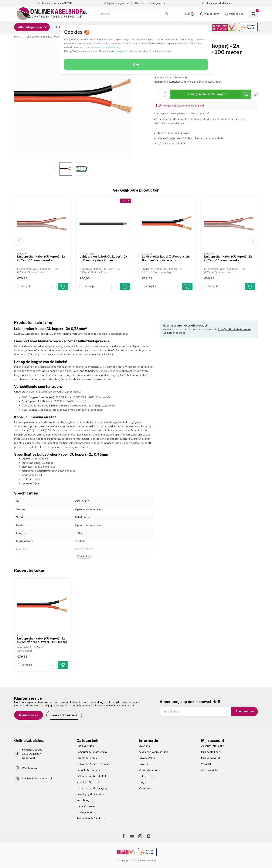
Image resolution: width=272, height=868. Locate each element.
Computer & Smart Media (92, 752)
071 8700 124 (30, 768)
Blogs (142, 782)
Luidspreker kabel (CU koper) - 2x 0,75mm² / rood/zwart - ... (166, 258)
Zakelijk (143, 764)
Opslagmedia (84, 812)
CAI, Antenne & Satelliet (91, 776)
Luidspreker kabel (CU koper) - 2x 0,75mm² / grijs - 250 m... (103, 258)
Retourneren (146, 776)
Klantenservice (29, 715)
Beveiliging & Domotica (90, 794)
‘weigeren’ (122, 51)
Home (18, 37)
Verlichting (83, 800)
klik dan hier (209, 119)
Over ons (144, 746)
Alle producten (210, 770)
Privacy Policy (147, 758)
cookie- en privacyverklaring (105, 47)
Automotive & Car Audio (91, 818)
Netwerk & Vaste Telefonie (93, 764)
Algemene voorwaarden (153, 752)
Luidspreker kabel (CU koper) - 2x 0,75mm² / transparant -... (41, 258)
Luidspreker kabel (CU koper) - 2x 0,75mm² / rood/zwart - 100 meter (42, 640)
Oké (136, 65)
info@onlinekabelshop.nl (234, 329)
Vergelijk (27, 286)
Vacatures (145, 788)
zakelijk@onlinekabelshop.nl (170, 123)
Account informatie (213, 746)
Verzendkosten (148, 770)
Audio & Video (85, 746)
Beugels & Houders (88, 770)
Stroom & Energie (87, 758)
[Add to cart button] (63, 665)
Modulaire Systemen (89, 782)
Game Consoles (86, 806)
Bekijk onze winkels (64, 715)
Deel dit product (199, 113)
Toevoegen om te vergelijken (169, 113)
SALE (57, 27)
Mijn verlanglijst (211, 758)
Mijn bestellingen (211, 752)
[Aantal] (53, 287)
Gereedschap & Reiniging (92, 788)
